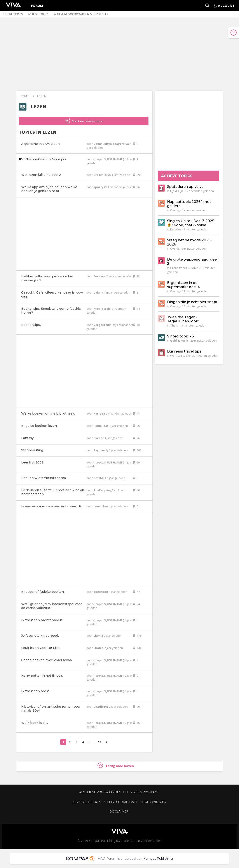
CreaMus (100, 478)
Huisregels (132, 792)
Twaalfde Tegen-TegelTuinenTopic (183, 319)
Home (24, 96)
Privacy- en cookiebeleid (93, 802)
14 (136, 309)
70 (136, 707)
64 (136, 604)
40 (136, 490)
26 (136, 187)
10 (136, 325)
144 (137, 648)
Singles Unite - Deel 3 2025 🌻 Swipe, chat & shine (191, 223)
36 (136, 426)
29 (136, 462)
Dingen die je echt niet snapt (192, 302)
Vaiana (99, 292)
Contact (151, 792)
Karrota (100, 413)
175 (137, 636)
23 (136, 276)
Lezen (42, 96)
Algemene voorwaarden (100, 792)
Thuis (174, 325)
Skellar (99, 438)
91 (136, 676)
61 (136, 506)
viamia (99, 636)
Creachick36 (102, 175)
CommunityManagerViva (112, 144)
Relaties (176, 229)
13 (99, 742)
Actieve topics (38, 14)
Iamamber (101, 506)
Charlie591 (101, 707)
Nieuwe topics (13, 14)
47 (136, 592)
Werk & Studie (180, 356)
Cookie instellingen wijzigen (141, 802)
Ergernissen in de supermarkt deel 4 (183, 285)
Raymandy (101, 450)
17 (136, 413)
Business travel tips (184, 351)
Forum (37, 5)
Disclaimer (119, 811)
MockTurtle (102, 309)
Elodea (99, 648)
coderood (101, 592)
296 (137, 175)
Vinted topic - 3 (181, 336)
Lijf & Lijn (177, 191)
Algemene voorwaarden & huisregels (81, 14)
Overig (175, 210)
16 (136, 723)
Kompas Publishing (158, 859)
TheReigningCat (106, 490)
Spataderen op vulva (185, 187)
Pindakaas (101, 426)
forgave (100, 276)
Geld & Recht (179, 341)
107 (137, 450)
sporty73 (100, 187)
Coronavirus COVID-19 (185, 268)
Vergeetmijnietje (106, 325)
